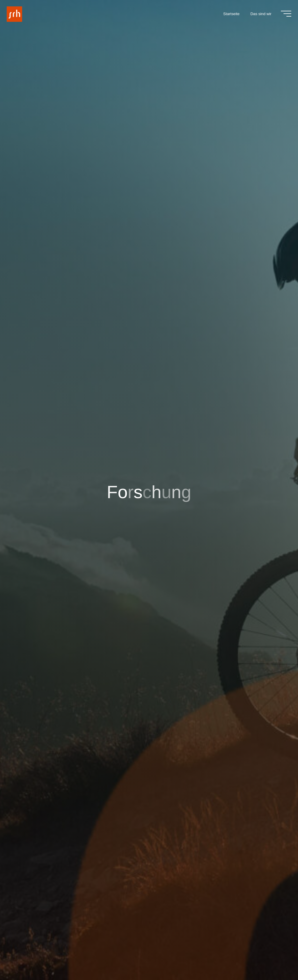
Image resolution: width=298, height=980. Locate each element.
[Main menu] (285, 14)
